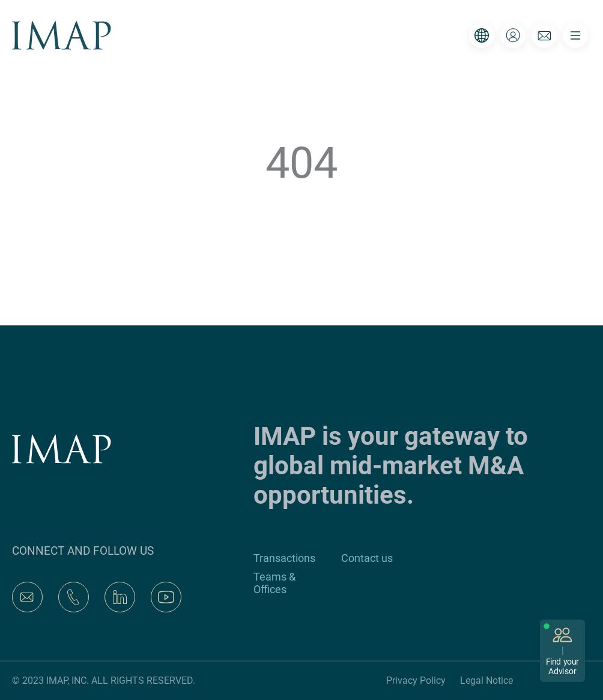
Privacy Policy (416, 680)
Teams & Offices (274, 583)
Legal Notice (486, 680)
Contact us (367, 558)
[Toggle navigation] (575, 35)
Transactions (284, 558)
